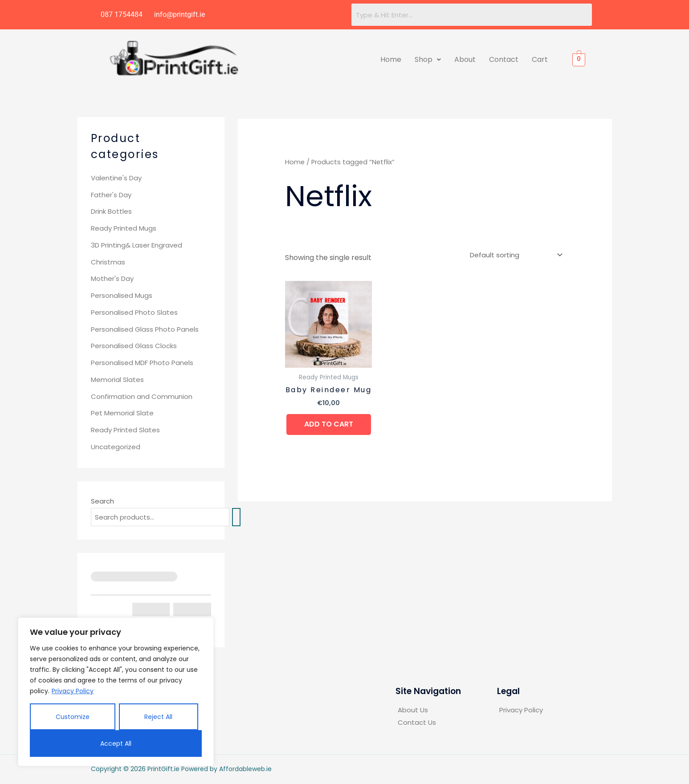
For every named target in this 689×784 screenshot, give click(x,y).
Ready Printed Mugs (124, 228)
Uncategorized (116, 447)
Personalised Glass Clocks (134, 346)
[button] (428, 60)
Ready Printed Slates (125, 430)
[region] (116, 692)
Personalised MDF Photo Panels (142, 363)
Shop (428, 59)
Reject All (158, 717)
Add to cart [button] (329, 424)
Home (391, 59)
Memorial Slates (117, 380)
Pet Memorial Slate (122, 413)
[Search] (236, 517)
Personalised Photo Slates (134, 312)
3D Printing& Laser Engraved (137, 245)
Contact (504, 59)
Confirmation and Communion (142, 396)
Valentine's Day (116, 178)
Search (102, 501)
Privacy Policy (73, 691)
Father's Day (111, 195)
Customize (73, 717)
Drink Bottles (111, 211)
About (465, 59)
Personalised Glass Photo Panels (145, 329)
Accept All (116, 743)
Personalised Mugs (122, 295)
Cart (540, 59)
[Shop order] (514, 255)
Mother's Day (112, 278)
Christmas (108, 262)
